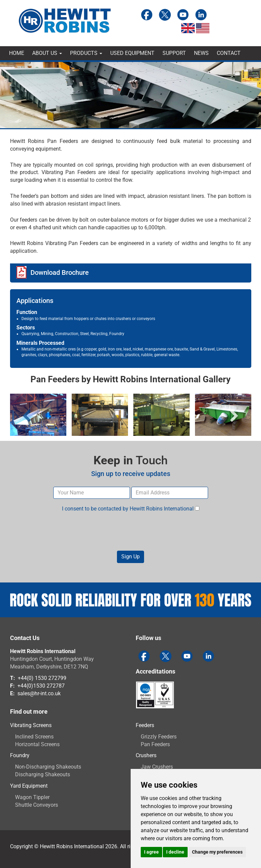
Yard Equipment (29, 786)
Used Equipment (132, 53)
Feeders (145, 725)
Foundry (20, 755)
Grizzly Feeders (159, 737)
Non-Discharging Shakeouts (48, 767)
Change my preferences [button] (217, 852)
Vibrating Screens (31, 725)
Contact (229, 53)
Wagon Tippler (32, 797)
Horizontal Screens (37, 744)
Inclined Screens (34, 737)
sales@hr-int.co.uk (39, 693)
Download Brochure (60, 272)
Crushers (146, 755)
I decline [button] (175, 852)
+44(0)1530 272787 (41, 686)
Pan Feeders (155, 744)
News (201, 53)
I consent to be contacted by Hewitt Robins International (131, 509)
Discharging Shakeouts (43, 774)
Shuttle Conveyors (37, 805)
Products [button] (86, 53)
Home (17, 53)
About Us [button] (47, 53)
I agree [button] (151, 852)
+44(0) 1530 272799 (42, 678)
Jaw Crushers (157, 767)
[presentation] (131, 532)
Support (174, 53)
